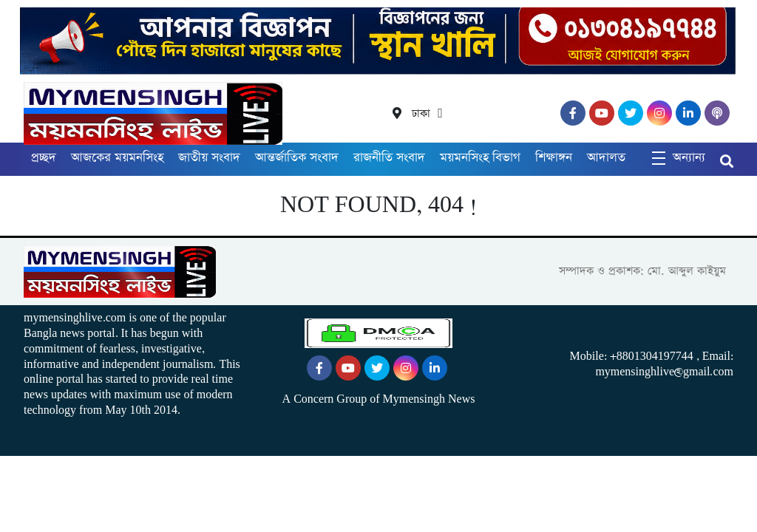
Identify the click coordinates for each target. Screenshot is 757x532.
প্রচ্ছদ (44, 158)
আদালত (606, 158)
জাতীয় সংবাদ (209, 158)
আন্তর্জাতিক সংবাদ (297, 158)
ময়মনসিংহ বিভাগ (480, 158)
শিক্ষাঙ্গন (554, 158)
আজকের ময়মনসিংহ (117, 158)
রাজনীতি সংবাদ (389, 158)
